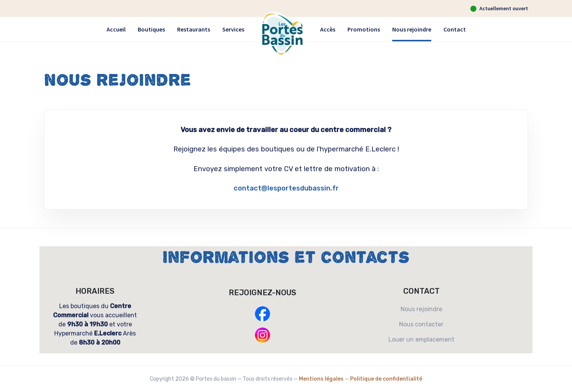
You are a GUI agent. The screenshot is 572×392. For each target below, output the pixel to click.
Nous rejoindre (412, 29)
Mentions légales (321, 379)
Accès (328, 29)
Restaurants (194, 29)
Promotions (364, 29)
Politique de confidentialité (386, 379)
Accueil (116, 29)
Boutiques (151, 29)
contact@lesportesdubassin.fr (286, 188)
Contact (455, 29)
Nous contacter (421, 324)
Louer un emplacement (421, 339)
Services (233, 29)
